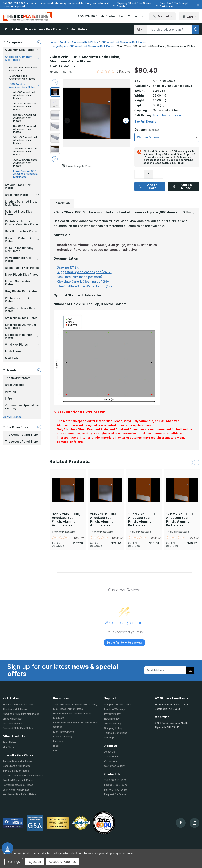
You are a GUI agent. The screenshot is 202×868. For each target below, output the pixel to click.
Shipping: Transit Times (118, 704)
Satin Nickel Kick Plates (21, 318)
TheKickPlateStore (18, 378)
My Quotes (108, 16)
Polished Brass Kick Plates (18, 213)
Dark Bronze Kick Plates (21, 231)
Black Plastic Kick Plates (22, 275)
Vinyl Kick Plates (12, 723)
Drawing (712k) (68, 267)
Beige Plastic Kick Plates (22, 268)
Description (62, 203)
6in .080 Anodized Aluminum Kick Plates (24, 118)
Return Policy (112, 719)
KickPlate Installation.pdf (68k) (79, 277)
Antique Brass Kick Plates (18, 186)
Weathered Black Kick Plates (20, 310)
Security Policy (113, 723)
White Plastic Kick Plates (17, 300)
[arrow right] (126, 121)
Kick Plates (13, 29)
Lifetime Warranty (115, 709)
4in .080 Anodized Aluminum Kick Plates (25, 106)
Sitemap (109, 738)
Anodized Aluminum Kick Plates (21, 714)
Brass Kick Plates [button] (22, 195)
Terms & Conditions (116, 733)
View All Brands (12, 417)
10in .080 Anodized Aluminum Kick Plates (25, 140)
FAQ (56, 751)
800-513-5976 (16, 3)
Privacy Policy (112, 714)
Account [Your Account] (162, 16)
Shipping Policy (113, 728)
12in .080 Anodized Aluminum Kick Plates (25, 151)
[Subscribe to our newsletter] (190, 670)
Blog (122, 16)
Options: (147, 130)
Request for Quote (115, 794)
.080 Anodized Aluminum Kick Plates (24, 85)
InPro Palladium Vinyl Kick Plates (20, 249)
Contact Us (135, 16)
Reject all (34, 862)
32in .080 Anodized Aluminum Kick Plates (25, 163)
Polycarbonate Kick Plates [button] (22, 259)
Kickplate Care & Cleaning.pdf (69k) (84, 282)
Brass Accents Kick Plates (43, 29)
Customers (111, 761)
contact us (35, 3)
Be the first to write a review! (124, 643)
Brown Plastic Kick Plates (18, 283)
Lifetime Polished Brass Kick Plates (21, 203)
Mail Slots (12, 358)
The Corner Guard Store (21, 435)
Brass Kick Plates (13, 719)
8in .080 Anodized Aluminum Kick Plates (24, 129)
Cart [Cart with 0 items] (189, 17)
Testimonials (112, 757)
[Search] (140, 29)
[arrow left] (67, 121)
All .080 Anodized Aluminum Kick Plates (24, 95)
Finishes (58, 741)
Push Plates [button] (22, 351)
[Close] (197, 5)
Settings (14, 862)
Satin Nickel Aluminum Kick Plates (20, 326)
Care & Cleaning (63, 736)
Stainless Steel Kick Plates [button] (22, 336)
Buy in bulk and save (167, 115)
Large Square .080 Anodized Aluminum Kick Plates (25, 174)
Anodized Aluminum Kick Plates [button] (22, 58)
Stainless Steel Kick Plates (18, 704)
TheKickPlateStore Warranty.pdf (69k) (85, 286)
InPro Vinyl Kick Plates (16, 771)
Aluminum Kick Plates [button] (22, 50)
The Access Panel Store (21, 441)
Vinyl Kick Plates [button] (22, 344)
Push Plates (9, 742)
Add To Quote (182, 186)
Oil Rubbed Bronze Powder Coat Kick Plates (22, 223)
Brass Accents (15, 385)
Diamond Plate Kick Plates (18, 728)
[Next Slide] (196, 462)
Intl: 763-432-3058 (115, 790)
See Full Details (145, 122)
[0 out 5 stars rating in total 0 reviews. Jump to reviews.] (114, 71)
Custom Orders (77, 29)
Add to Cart (148, 186)
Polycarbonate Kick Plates (18, 785)
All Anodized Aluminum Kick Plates (23, 69)
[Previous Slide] (190, 462)
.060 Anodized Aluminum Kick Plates (24, 77)
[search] (195, 29)
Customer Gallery (114, 766)
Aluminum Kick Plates (15, 709)
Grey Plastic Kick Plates (21, 291)
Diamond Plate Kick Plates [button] (22, 240)
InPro (8, 399)
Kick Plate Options (64, 732)
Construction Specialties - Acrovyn (22, 407)
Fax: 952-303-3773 (116, 785)
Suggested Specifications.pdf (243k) (84, 272)
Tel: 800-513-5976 (115, 780)
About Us (110, 752)
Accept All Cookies (62, 862)
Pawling (10, 392)
